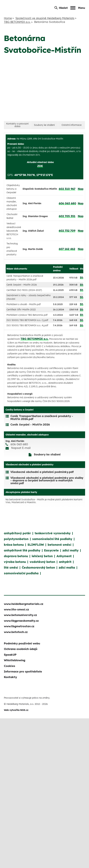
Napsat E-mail (21, 448)
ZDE (40, 166)
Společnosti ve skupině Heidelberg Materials (45, 18)
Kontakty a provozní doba (17, 125)
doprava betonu (16, 556)
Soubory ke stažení (44, 125)
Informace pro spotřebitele (23, 671)
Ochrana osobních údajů (21, 649)
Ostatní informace (72, 125)
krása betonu (14, 545)
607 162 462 (67, 249)
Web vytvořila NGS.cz (16, 710)
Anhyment (64, 556)
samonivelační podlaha (21, 573)
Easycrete (51, 550)
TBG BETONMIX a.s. (17, 22)
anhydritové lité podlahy (22, 550)
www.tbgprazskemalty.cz (21, 621)
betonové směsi (59, 545)
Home (8, 18)
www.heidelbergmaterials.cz (24, 604)
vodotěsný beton (42, 562)
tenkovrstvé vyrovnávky (53, 533)
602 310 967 (67, 189)
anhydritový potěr (17, 533)
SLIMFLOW (36, 545)
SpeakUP (10, 655)
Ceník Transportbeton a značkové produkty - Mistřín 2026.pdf (42, 417)
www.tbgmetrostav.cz (19, 626)
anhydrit (65, 562)
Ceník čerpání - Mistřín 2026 (30, 424)
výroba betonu (15, 562)
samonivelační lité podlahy (52, 539)
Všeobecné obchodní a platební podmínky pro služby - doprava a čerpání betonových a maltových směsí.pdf (47, 481)
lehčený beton (42, 556)
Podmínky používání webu (22, 643)
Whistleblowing (15, 660)
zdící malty (71, 550)
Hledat (61, 8)
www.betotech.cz (16, 632)
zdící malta (67, 568)
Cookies (10, 666)
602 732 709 (67, 231)
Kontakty (10, 677)
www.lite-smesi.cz (16, 609)
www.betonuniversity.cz (20, 615)
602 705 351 (67, 216)
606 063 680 (67, 203)
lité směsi (11, 568)
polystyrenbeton (16, 539)
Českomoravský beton (38, 568)
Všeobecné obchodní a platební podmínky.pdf (42, 472)
